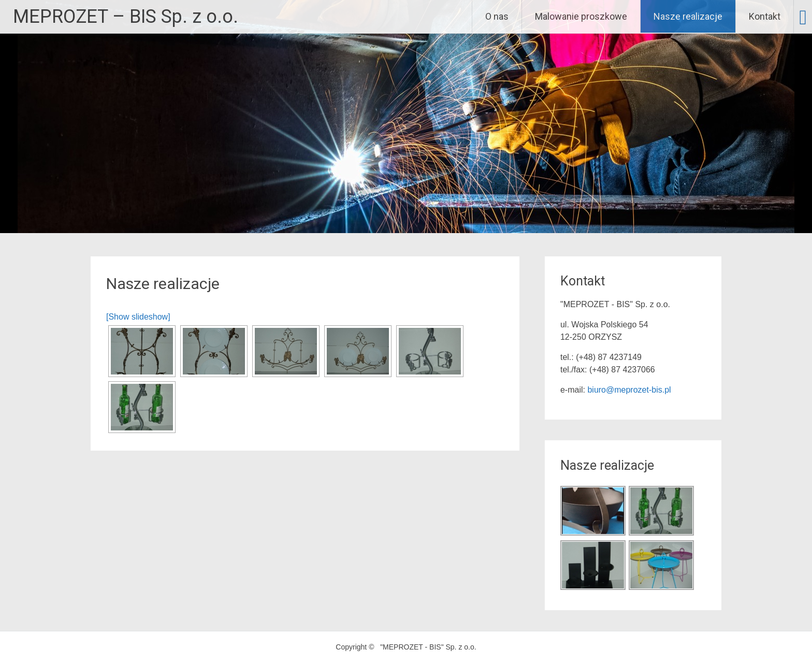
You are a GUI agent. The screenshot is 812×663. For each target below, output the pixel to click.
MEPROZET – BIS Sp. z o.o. (126, 17)
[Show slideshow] (138, 317)
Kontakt (765, 16)
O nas (497, 16)
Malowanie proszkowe (581, 16)
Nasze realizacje (688, 16)
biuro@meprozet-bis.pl (629, 390)
